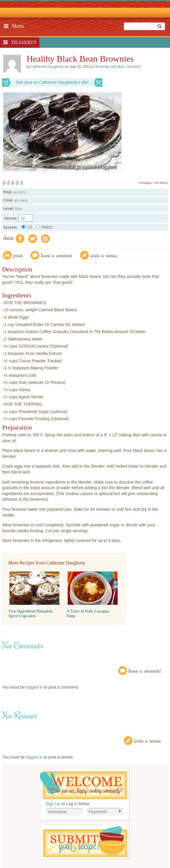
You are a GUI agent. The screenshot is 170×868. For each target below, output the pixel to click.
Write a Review (148, 740)
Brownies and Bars (110, 67)
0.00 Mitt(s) (161, 183)
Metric (44, 227)
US (27, 227)
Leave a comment (57, 255)
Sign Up (53, 804)
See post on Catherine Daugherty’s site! (52, 82)
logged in (34, 687)
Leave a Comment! (145, 670)
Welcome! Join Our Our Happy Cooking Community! (84, 785)
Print (18, 255)
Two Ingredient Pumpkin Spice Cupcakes (30, 614)
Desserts (24, 42)
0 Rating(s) (145, 183)
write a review (104, 255)
